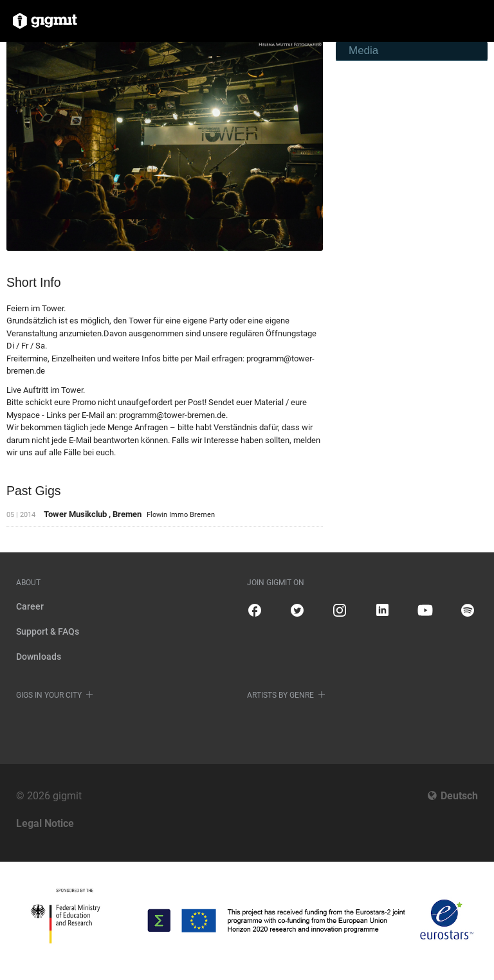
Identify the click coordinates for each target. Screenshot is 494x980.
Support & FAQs (48, 631)
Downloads (39, 657)
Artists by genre (280, 695)
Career (30, 606)
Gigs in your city (49, 695)
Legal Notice (45, 823)
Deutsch (459, 796)
